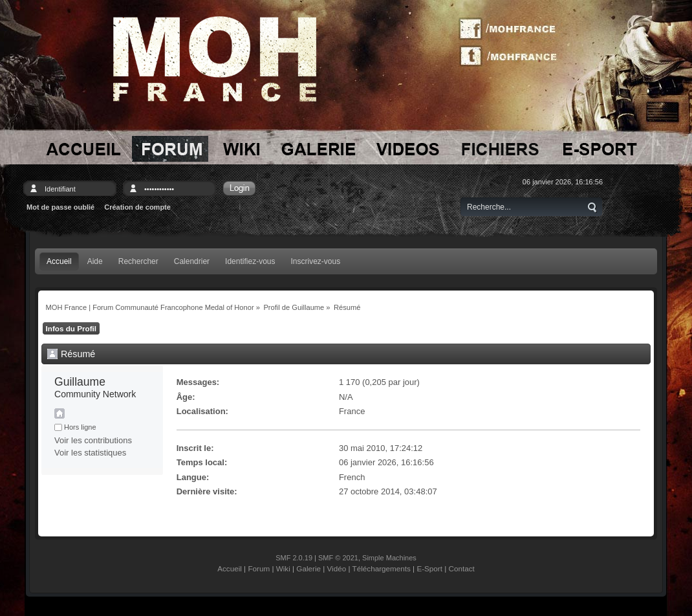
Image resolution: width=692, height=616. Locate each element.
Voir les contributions (93, 440)
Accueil (230, 568)
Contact (462, 568)
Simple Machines (389, 558)
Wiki (283, 568)
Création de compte (137, 207)
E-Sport (429, 568)
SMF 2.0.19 (294, 558)
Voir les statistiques (90, 453)
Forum (259, 568)
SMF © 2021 (338, 558)
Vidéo (337, 568)
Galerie (308, 568)
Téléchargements (382, 568)
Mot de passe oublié (60, 207)
